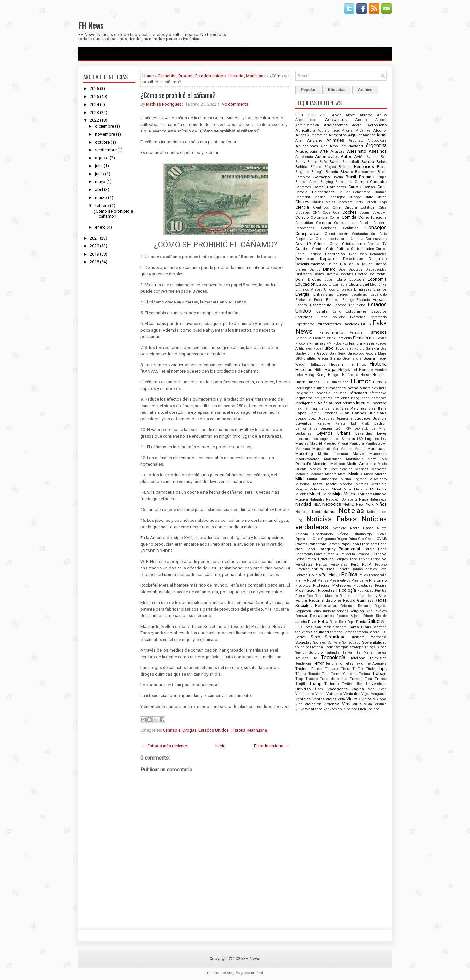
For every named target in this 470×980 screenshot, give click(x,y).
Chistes (302, 202)
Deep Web (358, 254)
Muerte (316, 494)
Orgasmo (328, 539)
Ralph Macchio (326, 596)
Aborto (351, 115)
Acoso (361, 120)
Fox (345, 343)
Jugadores (326, 419)
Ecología (357, 279)
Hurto (377, 382)
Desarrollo (378, 259)
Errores (342, 295)
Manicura (357, 444)
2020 (94, 246)
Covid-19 (303, 244)
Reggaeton (303, 611)
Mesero (331, 474)
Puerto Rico (304, 596)
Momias (362, 484)
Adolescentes (336, 125)
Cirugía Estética (360, 207)
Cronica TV (377, 244)
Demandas (378, 254)
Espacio (363, 300)
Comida (349, 217)
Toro (325, 674)
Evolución (338, 317)
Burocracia (344, 182)
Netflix (349, 504)
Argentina (376, 146)
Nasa (364, 499)
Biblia (382, 167)
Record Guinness (358, 600)
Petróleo (381, 564)
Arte (324, 151)
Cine (337, 207)
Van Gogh (377, 689)
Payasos (363, 554)
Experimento (305, 324)
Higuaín (336, 364)
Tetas (349, 663)
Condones (329, 228)
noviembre (105, 134)
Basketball (351, 162)
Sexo (315, 637)
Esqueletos (357, 305)
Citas (383, 207)
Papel (311, 549)
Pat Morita (347, 554)
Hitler (319, 370)
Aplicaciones (307, 146)
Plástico (371, 569)
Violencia (331, 704)
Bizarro (347, 172)
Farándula (303, 338)
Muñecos (380, 494)
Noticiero (339, 528)
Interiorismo (344, 403)
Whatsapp (314, 709)
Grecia (323, 358)
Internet (363, 403)
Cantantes (303, 187)
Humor (361, 381)
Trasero (312, 679)
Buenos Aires (306, 182)
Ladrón (381, 423)
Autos (346, 156)
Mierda (381, 474)
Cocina (365, 213)
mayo (100, 182)
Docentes (347, 274)
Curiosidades (362, 249)
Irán (306, 408)
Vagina (358, 689)
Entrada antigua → (271, 746)
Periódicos (379, 559)
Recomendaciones (325, 600)
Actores (381, 120)
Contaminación (364, 234)
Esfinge (348, 300)
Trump (315, 684)
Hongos (334, 375)
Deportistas (353, 259)
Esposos (340, 305)
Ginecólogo (356, 354)
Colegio (302, 217)
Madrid (316, 443)
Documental (378, 274)
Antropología (377, 140)
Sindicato (357, 637)
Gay (333, 353)
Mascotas (378, 454)
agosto (102, 158)
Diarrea (301, 269)
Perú (355, 564)
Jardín (314, 413)
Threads (332, 669)
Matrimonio (355, 459)
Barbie (335, 162)
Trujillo (301, 684)
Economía (377, 279)
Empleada (345, 290)
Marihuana (256, 76)
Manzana (303, 449)
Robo (323, 622)
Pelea (311, 559)
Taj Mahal (365, 653)
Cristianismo (353, 244)
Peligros (342, 559)
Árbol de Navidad (346, 146)
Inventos (379, 403)
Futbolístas (345, 348)
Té (315, 658)
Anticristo (356, 140)
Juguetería (344, 419)
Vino (299, 704)
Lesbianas (304, 434)
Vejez (366, 694)
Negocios (332, 504)
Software (334, 642)
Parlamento (304, 554)
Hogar (331, 370)
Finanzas (317, 343)
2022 (94, 120)
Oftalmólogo (363, 534)
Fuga (317, 348)
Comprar (324, 223)
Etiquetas (337, 90)
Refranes (365, 606)
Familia (356, 332)
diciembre (104, 126)
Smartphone (378, 637)
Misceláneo (378, 479)
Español (302, 305)
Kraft (365, 423)
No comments (235, 104)
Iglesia (310, 388)
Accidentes (336, 120)
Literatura (303, 439)
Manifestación (376, 444)
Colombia (319, 217)
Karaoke (324, 423)
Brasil (351, 177)
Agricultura (305, 130)
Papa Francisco (364, 544)
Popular (308, 90)
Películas (326, 559)
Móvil (336, 489)
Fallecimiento (331, 332)
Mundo (366, 494)
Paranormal (349, 549)
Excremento (378, 317)
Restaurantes (322, 616)
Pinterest (302, 569)
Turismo (332, 684)
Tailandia (332, 653)
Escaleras (359, 295)
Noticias (351, 511)
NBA (317, 504)
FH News (91, 25)
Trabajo (380, 673)
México (355, 474)
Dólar (300, 279)
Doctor (361, 274)
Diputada (356, 269)
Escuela (333, 300)
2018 (94, 262)
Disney (319, 274)
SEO (384, 632)
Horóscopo (350, 375)
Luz (384, 439)
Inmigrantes (323, 398)
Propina (381, 586)
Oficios (343, 534)
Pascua (332, 554)
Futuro (359, 348)
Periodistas (304, 564)
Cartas (369, 187)
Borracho (321, 177)
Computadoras (345, 223)
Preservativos (340, 580)
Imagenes (337, 388)
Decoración (335, 254)
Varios (320, 694)
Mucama (361, 489)
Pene (353, 559)
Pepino (364, 559)
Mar (335, 449)
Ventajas (303, 699)
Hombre (366, 370)
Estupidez (304, 317)
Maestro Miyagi (336, 444)
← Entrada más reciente (165, 746)
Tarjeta (381, 653)
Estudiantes (356, 311)
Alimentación (317, 135)
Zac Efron (359, 709)
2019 (94, 254)
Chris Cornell (365, 202)
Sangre (341, 627)
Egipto (322, 284)
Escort (319, 300)
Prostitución (306, 590)
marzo (101, 198)
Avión (359, 157)
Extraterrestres (328, 324)
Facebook (351, 324)
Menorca (379, 469)
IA (385, 382)
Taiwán (348, 653)
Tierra (345, 669)
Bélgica (330, 167)
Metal (342, 474)
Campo (361, 182)
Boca (382, 172)
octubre (102, 142)
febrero (102, 205)
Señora (374, 632)
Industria (340, 393)
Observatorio (323, 534)
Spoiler (330, 647)
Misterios (303, 484)
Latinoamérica (306, 429)
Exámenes (358, 317)
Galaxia (372, 348)
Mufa (327, 494)
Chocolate (345, 202)
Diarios (381, 264)
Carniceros (337, 187)
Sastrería (380, 627)
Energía (302, 294)
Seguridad (320, 632)
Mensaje (302, 474)
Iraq (314, 408)
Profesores (342, 585)
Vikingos (380, 699)
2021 (94, 238)
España (380, 299)
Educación (305, 284)
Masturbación (307, 459)
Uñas (319, 689)
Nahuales (317, 499)
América (369, 135)
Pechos (381, 554)
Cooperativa (304, 239)
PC (373, 554)
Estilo (337, 311)
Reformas (348, 606)
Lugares (372, 439)
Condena (380, 223)
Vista (368, 704)
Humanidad (339, 382)
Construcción (337, 234)
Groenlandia (352, 358)
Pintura (317, 569)
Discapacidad (376, 269)
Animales (335, 140)
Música (302, 499)
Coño (383, 234)
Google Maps (376, 354)
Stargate (342, 647)
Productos (303, 586)
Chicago (355, 197)
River (313, 622)
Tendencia (303, 664)
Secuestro (303, 632)
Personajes (339, 564)
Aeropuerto (377, 125)
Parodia (320, 554)
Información (378, 393)
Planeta (343, 569)
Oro (361, 539)
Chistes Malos (323, 202)
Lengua (326, 429)
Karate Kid (346, 423)
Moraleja (379, 484)
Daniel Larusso (308, 254)
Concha (365, 223)
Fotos (338, 343)
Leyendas (364, 433)
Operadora (304, 539)
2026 (94, 89)
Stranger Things (363, 647)
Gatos (322, 353)
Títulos (301, 674)
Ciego (383, 202)
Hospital (380, 375)
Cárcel (319, 187)
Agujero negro (329, 130)
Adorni (357, 125)
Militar (312, 479)
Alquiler (355, 135)
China (382, 197)
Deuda (333, 264)
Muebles (302, 494)
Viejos (367, 699)
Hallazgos (317, 364)
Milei (300, 479)
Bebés (382, 162)
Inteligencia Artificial (314, 403)
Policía (315, 575)
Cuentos (318, 249)
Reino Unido (321, 611)
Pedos (300, 559)
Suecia (382, 647)
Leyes (382, 433)
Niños (381, 504)
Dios (342, 269)
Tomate (314, 674)
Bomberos (303, 177)
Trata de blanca (334, 679)
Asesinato (357, 151)
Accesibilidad (306, 120)
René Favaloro (376, 611)
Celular (344, 192)
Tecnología (333, 658)
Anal (299, 140)
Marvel (359, 454)
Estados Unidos (210, 76)
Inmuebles (342, 398)
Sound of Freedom (309, 647)
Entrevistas (323, 294)
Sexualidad (335, 637)
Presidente (360, 580)
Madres (302, 443)
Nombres (302, 512)
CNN (316, 213)
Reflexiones (326, 606)
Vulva (300, 709)
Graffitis (310, 358)
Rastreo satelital (352, 596)
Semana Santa (341, 632)
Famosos (378, 332)
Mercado (317, 474)
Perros (321, 564)
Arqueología (306, 151)
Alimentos (337, 135)
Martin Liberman (333, 454)
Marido (360, 449)
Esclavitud (303, 300)
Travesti (356, 679)
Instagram (379, 398)
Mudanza (378, 489)
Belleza (345, 167)
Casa (382, 187)
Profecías (321, 585)
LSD (360, 439)
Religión (357, 611)
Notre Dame (362, 528)
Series (301, 637)
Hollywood (348, 370)
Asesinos (378, 151)
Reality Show (377, 596)
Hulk (325, 382)
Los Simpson (345, 439)
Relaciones (340, 611)
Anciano (315, 140)
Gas (384, 348)
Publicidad (366, 591)
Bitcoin (332, 172)
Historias (304, 370)
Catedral (302, 192)
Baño (323, 162)
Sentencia (361, 632)
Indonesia (323, 393)
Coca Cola (331, 213)
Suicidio (316, 652)
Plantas (357, 569)
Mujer (337, 494)
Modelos (346, 484)
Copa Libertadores (332, 239)
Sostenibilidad (374, 642)
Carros (354, 187)
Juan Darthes (353, 413)
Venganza (379, 694)
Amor (382, 135)
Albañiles (363, 130)
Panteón (333, 544)
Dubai (329, 280)
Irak (298, 408)
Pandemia (317, 544)
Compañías (304, 223)
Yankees (330, 709)
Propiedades (363, 586)
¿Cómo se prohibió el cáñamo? (114, 214)
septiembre (106, 150)
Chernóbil (303, 197)
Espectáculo (321, 305)
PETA (367, 564)
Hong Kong (315, 375)
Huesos (313, 382)
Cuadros (303, 249)
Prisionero (378, 580)
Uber (359, 684)
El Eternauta (338, 284)
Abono (337, 115)
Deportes (329, 259)
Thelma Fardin (309, 669)
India (383, 388)
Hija (350, 364)
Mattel (373, 459)
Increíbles (370, 388)
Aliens (301, 135)
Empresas (363, 289)
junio (100, 174)
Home (148, 76)
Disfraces (304, 274)
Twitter (347, 684)
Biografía (302, 172)
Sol (345, 642)
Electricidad (359, 284)
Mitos (318, 484)
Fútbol (329, 348)
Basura (368, 162)
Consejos (376, 228)
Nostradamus (324, 512)
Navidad (303, 504)
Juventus (304, 423)
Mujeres (351, 494)
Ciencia (302, 207)
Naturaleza (378, 499)
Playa (383, 569)
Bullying (327, 182)
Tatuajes (302, 658)
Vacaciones (337, 689)
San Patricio (325, 627)
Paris (382, 549)
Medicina (321, 464)
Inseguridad (360, 398)
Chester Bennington (329, 197)
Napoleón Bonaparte (342, 499)
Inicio (220, 746)
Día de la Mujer (356, 264)
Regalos (381, 606)
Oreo (316, 539)
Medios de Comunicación (331, 469)
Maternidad (333, 459)
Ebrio (341, 279)
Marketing (304, 454)
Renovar (301, 616)
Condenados (305, 228)
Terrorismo (334, 664)
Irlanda (324, 408)
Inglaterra (304, 398)
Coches (350, 212)
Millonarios (329, 479)
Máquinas (321, 449)
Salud (373, 621)
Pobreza (302, 575)
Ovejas (370, 539)
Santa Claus (360, 627)
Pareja (369, 549)
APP (324, 146)
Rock (343, 622)
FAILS (366, 324)
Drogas (185, 76)
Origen (342, 539)
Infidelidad (358, 393)
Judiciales (378, 413)
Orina (353, 539)
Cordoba (357, 239)
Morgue (301, 489)
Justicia (380, 418)
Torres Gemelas (344, 674)
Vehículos (352, 694)
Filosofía (302, 343)
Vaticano (334, 694)
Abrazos (366, 115)
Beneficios (364, 167)
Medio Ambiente (361, 464)
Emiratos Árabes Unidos (315, 290)
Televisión (378, 658)
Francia (355, 343)
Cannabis (166, 76)
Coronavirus (376, 239)
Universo (303, 689)
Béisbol (316, 167)
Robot (334, 622)
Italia (382, 408)
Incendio (354, 388)
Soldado (354, 642)
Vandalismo (305, 694)
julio (99, 166)
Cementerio (362, 192)
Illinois (322, 388)
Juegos (301, 419)
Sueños (301, 653)
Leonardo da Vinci (371, 429)
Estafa (322, 311)
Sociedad (304, 642)
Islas (335, 408)
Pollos (363, 575)
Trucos (381, 679)
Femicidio (344, 338)
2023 (94, 112)
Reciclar (301, 601)
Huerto (300, 382)
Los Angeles (322, 439)
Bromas (366, 177)
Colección (380, 213)
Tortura (365, 674)
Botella (338, 177)
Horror (365, 375)
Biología (318, 172)
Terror (318, 663)
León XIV (343, 429)
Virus (357, 704)
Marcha (346, 449)
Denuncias (305, 259)
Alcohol (380, 130)
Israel (372, 408)
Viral (346, 704)
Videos (353, 699)
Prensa (323, 580)
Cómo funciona (373, 217)
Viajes (331, 699)
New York (365, 504)
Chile (369, 197)
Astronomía (304, 157)
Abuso (382, 115)
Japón (301, 413)
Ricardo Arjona (349, 616)
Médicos (338, 464)
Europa (322, 317)
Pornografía (378, 575)
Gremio (335, 358)
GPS (298, 358)
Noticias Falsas (331, 519)
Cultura (343, 249)
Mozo (348, 489)
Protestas (326, 590)
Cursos (381, 249)
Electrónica (378, 284)
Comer (335, 218)
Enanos (380, 289)
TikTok (358, 669)
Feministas (363, 338)
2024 (94, 105)
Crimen (320, 244)
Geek (342, 354)
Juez (312, 419)
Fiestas (381, 338)
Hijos (361, 364)
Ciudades (303, 213)
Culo (330, 249)
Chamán (380, 192)
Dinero (329, 269)
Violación (313, 704)
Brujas (382, 177)
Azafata (373, 157)
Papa (345, 544)
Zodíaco (373, 709)
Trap (299, 679)
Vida (341, 699)
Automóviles (327, 156)
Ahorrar (348, 130)
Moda (331, 484)
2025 (94, 96)
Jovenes (330, 413)
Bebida (301, 167)
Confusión (351, 228)
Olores (382, 534)
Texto (359, 664)
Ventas (318, 699)
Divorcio (332, 274)
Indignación (304, 393)
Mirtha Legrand (354, 479)
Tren (368, 679)
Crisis (335, 244)
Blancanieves (365, 172)
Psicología (346, 590)
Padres (301, 544)
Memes (362, 469)
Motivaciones (319, 489)
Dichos (315, 269)
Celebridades (323, 192)
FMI (330, 343)
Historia (236, 76)
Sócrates (320, 642)
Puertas (381, 591)
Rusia (361, 622)
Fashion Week (324, 338)
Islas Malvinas (353, 408)
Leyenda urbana (334, 433)
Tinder (371, 669)
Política (349, 575)
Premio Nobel (306, 580)
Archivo (365, 90)
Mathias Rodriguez (164, 104)
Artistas (337, 151)
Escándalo (379, 295)
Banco (312, 162)
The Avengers (376, 664)
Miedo (368, 474)
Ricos (368, 616)
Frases (369, 343)
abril (99, 189)
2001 (299, 115)
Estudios (379, 311)
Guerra (369, 358)
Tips (383, 669)
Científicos (321, 207)
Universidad (376, 684)
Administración (307, 125)
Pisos (329, 569)
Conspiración (308, 233)
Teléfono (358, 658)
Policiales (331, 575)
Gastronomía (305, 354)
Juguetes (363, 418)
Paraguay (327, 549)
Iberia (300, 388)
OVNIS (382, 539)
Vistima (381, 704)
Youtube (344, 709)
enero (100, 227)
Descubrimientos (310, 264)
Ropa (351, 622)
